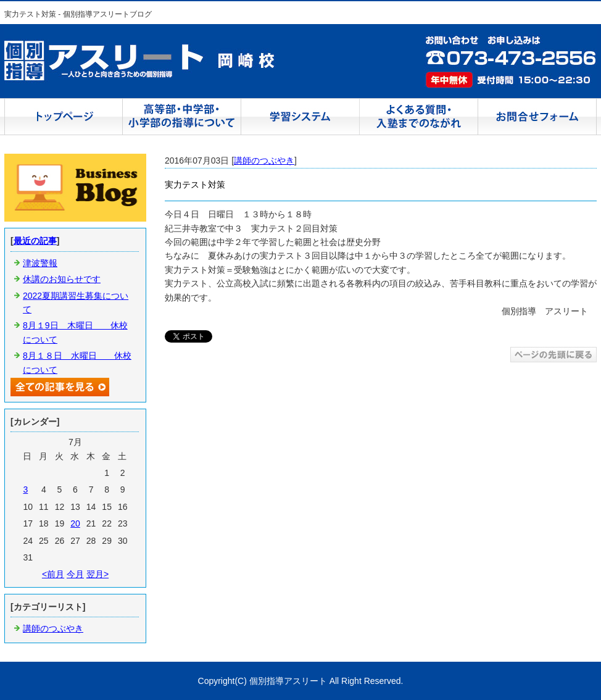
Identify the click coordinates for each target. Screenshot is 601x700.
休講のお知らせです (62, 279)
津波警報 (40, 263)
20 (75, 523)
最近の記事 (35, 241)
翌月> (97, 574)
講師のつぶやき (264, 160)
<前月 (53, 574)
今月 (75, 574)
